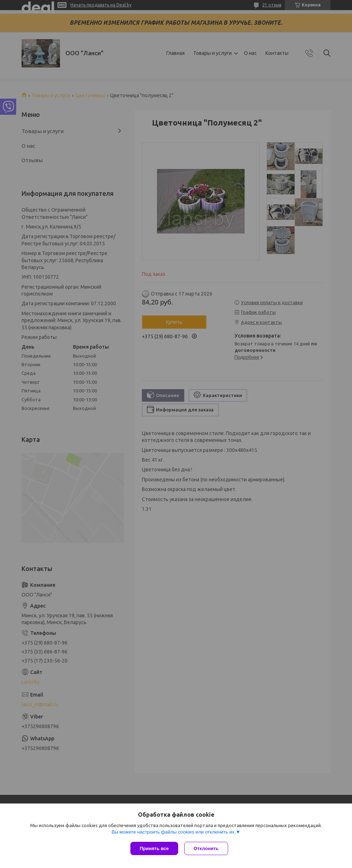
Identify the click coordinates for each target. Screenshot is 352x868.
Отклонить (207, 848)
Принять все (154, 848)
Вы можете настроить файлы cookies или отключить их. (173, 833)
